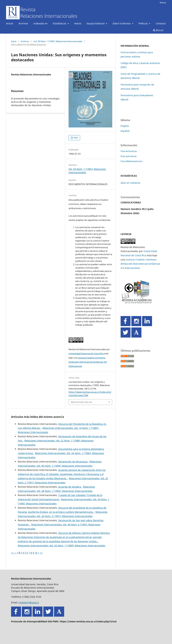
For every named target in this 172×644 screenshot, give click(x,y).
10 (36, 553)
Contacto (161, 23)
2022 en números (130, 183)
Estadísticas (60, 23)
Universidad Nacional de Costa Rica (86, 353)
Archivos (23, 23)
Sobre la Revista (122, 23)
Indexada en (40, 23)
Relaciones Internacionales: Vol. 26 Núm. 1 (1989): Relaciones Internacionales (62, 546)
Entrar (163, 3)
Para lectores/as (129, 151)
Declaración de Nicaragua (73, 462)
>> (41, 553)
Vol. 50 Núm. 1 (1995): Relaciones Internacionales (58, 41)
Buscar (158, 30)
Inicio (14, 41)
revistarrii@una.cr (29, 602)
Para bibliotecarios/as (131, 161)
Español (125, 131)
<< (12, 553)
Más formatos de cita (81, 402)
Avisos (78, 23)
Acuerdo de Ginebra (70, 487)
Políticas (144, 23)
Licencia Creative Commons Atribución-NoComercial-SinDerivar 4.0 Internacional (88, 362)
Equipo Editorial (96, 23)
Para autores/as (129, 156)
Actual (10, 23)
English (125, 126)
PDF (76, 138)
